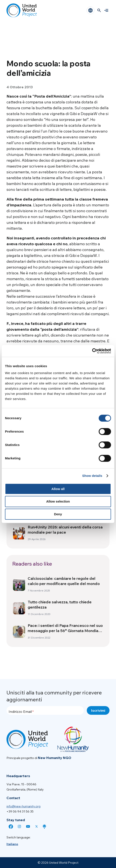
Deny (58, 514)
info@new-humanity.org (23, 806)
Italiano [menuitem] (12, 844)
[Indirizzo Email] (45, 710)
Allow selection (58, 501)
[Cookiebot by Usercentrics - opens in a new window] (92, 351)
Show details (92, 476)
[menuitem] (12, 844)
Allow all (58, 489)
